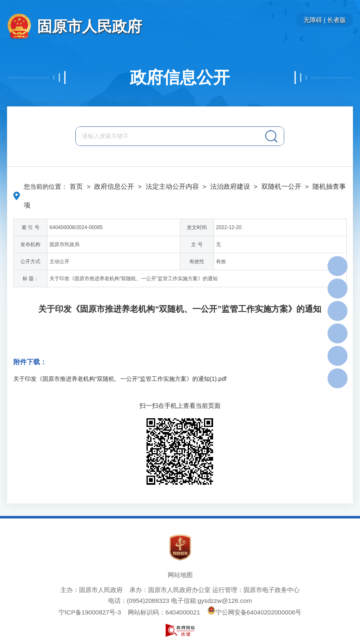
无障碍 (313, 20)
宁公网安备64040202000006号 (254, 612)
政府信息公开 (180, 77)
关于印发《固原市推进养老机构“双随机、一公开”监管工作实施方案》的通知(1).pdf (120, 379)
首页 (76, 186)
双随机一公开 (281, 186)
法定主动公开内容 (172, 186)
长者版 (336, 20)
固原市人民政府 (89, 26)
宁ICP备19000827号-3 (90, 612)
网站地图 (180, 575)
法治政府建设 (230, 186)
